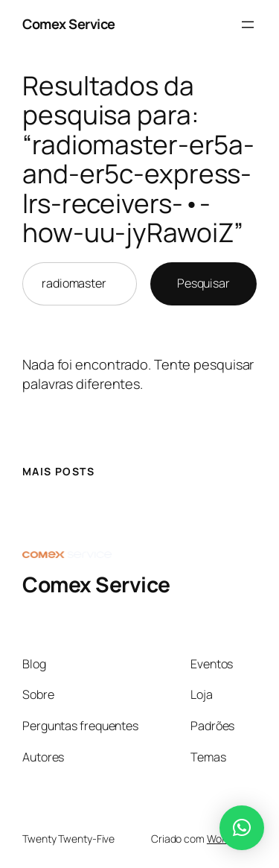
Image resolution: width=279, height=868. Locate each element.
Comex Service (69, 24)
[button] (242, 828)
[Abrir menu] (248, 25)
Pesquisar (203, 283)
